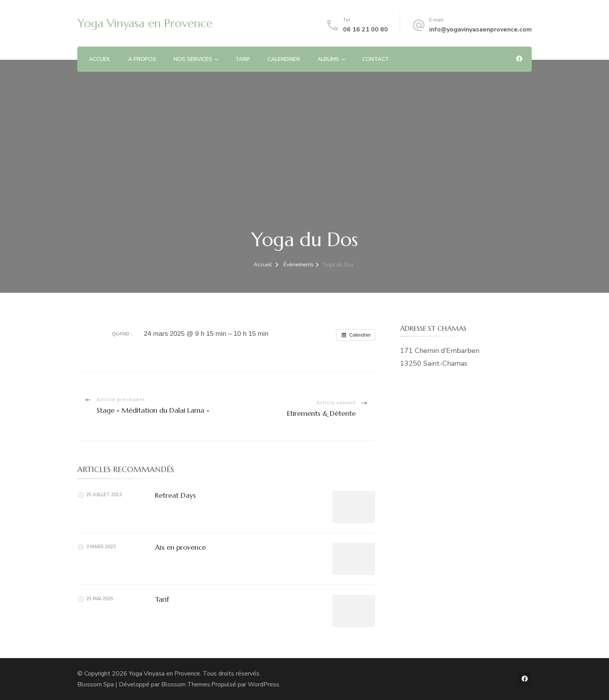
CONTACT (376, 59)
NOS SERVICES (193, 59)
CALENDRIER (284, 59)
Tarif (162, 599)
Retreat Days (175, 495)
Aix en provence (180, 547)
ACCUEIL (100, 59)
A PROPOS (142, 59)
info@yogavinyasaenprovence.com (480, 30)
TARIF (243, 59)
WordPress (264, 684)
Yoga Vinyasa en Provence (145, 23)
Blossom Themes (186, 684)
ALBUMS (328, 59)
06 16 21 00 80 (365, 30)
